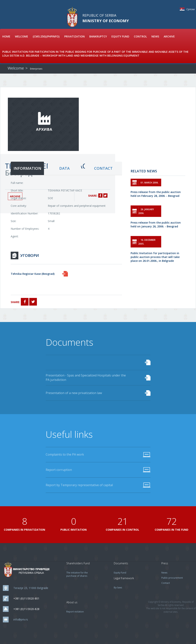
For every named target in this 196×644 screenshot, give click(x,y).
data (64, 168)
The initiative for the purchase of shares (77, 574)
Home (6, 36)
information (27, 168)
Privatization (74, 36)
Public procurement (172, 578)
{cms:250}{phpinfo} (46, 36)
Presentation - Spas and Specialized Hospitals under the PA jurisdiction (86, 378)
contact (103, 168)
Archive (169, 36)
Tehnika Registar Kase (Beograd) (33, 274)
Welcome (22, 36)
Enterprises (36, 69)
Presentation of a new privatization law (74, 393)
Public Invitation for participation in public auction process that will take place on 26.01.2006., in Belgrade (155, 257)
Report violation (75, 612)
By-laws (118, 588)
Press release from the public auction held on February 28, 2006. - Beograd (156, 194)
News (155, 36)
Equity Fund (120, 36)
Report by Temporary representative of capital (79, 485)
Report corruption (59, 470)
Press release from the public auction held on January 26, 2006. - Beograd (156, 224)
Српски (183, 9)
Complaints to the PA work (65, 454)
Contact (166, 583)
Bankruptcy (98, 36)
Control (140, 36)
